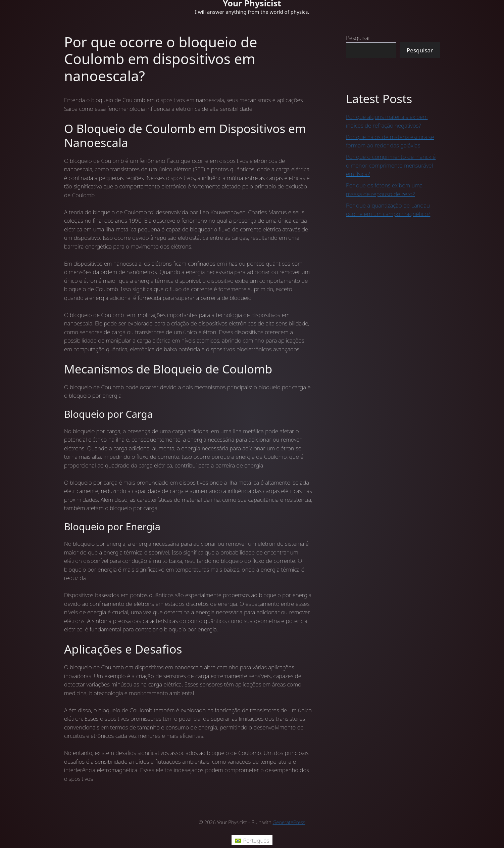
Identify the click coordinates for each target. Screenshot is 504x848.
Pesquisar (358, 38)
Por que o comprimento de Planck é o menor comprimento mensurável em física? (391, 165)
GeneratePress (289, 822)
